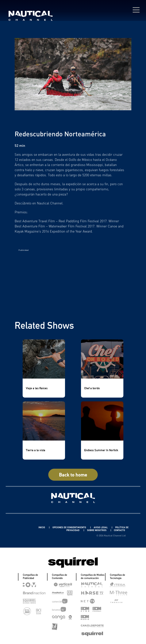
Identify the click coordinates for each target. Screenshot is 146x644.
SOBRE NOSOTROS (97, 530)
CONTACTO (119, 530)
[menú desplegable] (136, 10)
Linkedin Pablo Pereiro (22, 527)
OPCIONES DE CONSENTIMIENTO (72, 527)
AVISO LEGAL (104, 527)
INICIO (44, 527)
